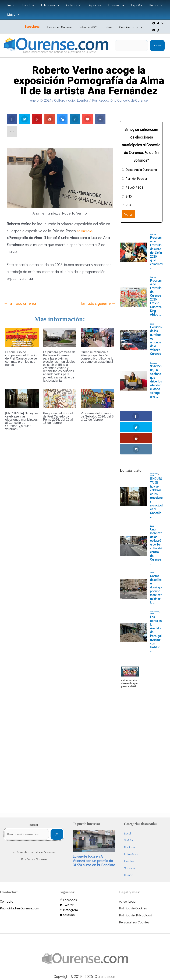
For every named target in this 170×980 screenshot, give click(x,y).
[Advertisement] (141, 724)
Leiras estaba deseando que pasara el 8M (129, 650)
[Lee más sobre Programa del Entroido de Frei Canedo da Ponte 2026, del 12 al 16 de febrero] (60, 398)
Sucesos (134, 835)
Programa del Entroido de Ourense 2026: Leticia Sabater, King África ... (156, 298)
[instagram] (157, 23)
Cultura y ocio (65, 100)
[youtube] (162, 23)
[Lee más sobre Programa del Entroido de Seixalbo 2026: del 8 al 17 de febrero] (97, 398)
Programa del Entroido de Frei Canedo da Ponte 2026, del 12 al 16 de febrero (59, 418)
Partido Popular (137, 178)
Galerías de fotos (126, 27)
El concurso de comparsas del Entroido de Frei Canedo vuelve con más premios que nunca (22, 358)
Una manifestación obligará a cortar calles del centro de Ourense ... (156, 513)
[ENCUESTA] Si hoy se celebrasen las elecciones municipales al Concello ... (156, 465)
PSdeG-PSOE (134, 187)
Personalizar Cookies (134, 889)
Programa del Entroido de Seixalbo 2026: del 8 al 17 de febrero (97, 416)
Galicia (133, 807)
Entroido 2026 (89, 27)
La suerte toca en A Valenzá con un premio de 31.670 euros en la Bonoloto (99, 827)
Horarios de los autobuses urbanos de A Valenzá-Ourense (156, 340)
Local (152, 324)
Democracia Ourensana (141, 170)
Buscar (157, 45)
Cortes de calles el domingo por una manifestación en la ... (156, 556)
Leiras (106, 27)
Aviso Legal (128, 868)
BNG (129, 196)
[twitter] (153, 23)
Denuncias (155, 579)
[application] (32, 5)
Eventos (83, 100)
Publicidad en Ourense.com (20, 875)
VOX (128, 205)
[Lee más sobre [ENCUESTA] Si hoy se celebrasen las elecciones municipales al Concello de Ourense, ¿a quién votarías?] (22, 398)
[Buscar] (65, 802)
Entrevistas (135, 821)
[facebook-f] (85, 867)
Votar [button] (129, 214)
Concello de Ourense (132, 100)
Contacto (7, 868)
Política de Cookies (133, 875)
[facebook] (149, 23)
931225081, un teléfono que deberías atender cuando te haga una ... (156, 381)
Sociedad (154, 363)
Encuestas (154, 440)
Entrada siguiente (98, 303)
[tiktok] (149, 30)
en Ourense (86, 231)
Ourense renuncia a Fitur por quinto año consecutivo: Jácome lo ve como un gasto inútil (97, 357)
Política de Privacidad (136, 882)
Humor (132, 842)
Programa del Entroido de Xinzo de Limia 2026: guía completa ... (156, 253)
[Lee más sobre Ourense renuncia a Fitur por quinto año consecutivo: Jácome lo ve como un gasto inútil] (97, 337)
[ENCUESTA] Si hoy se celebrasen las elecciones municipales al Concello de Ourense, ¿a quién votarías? (22, 421)
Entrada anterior (20, 303)
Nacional (134, 814)
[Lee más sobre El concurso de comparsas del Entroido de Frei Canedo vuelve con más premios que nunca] (22, 337)
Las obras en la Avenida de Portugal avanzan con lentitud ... (156, 601)
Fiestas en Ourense (63, 27)
